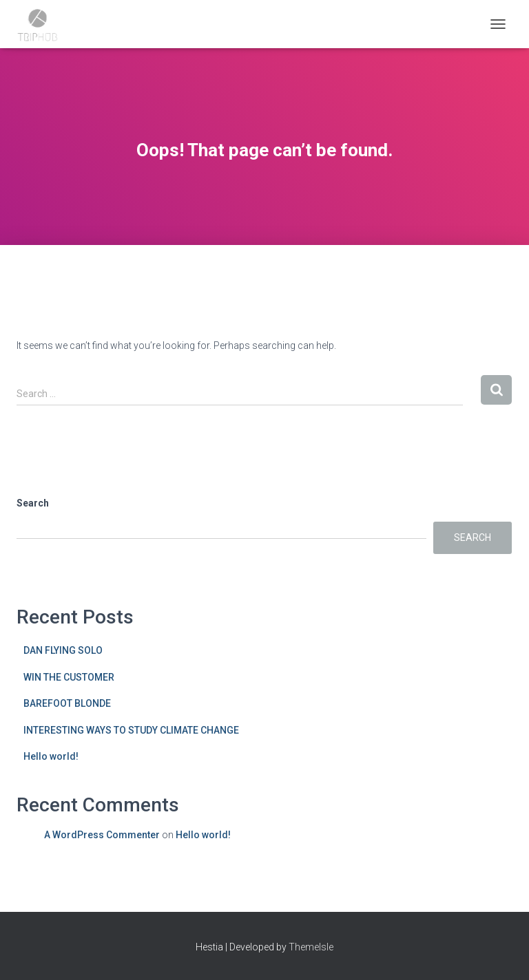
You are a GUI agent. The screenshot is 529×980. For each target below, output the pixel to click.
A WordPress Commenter (102, 835)
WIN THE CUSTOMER (69, 677)
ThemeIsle (311, 947)
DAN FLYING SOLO (63, 650)
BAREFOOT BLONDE (67, 703)
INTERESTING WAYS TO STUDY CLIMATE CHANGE (131, 730)
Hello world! (51, 756)
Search (33, 503)
